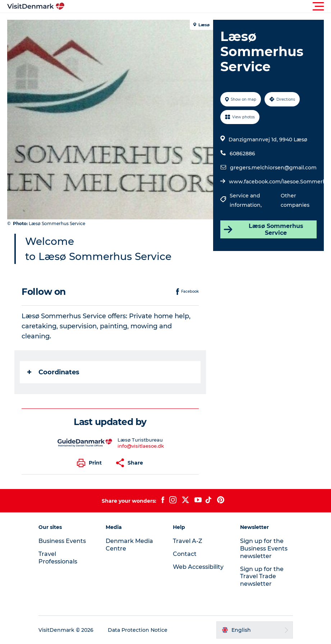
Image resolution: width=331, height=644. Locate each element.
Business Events (62, 541)
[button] (198, 6)
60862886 (242, 154)
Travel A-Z (188, 541)
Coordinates (53, 372)
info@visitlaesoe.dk (141, 446)
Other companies (295, 200)
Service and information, (246, 200)
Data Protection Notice (138, 630)
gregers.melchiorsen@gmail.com (273, 168)
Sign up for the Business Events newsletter (264, 549)
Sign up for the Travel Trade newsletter (262, 577)
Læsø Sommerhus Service (263, 229)
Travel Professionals (58, 558)
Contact (185, 554)
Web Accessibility (198, 567)
